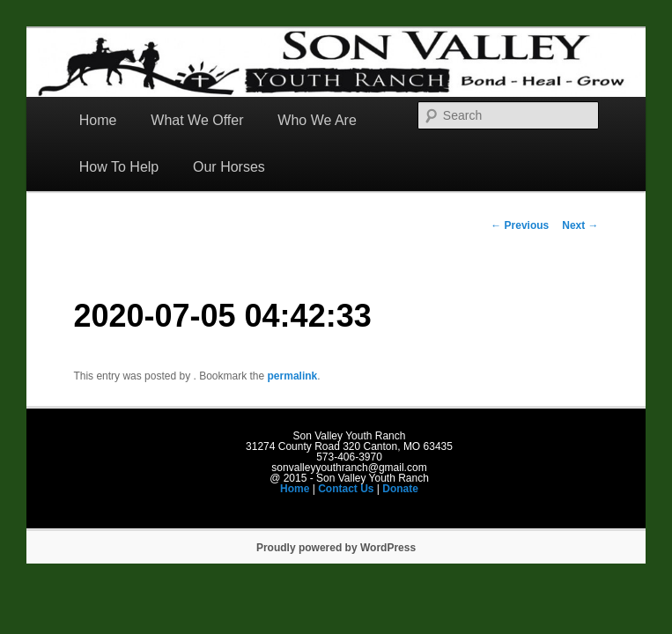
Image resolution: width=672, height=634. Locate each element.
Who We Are (317, 120)
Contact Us (346, 489)
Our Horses (229, 167)
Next (580, 225)
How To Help (119, 167)
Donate (400, 489)
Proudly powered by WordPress (336, 548)
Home (98, 120)
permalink (293, 376)
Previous (520, 225)
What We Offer (197, 120)
